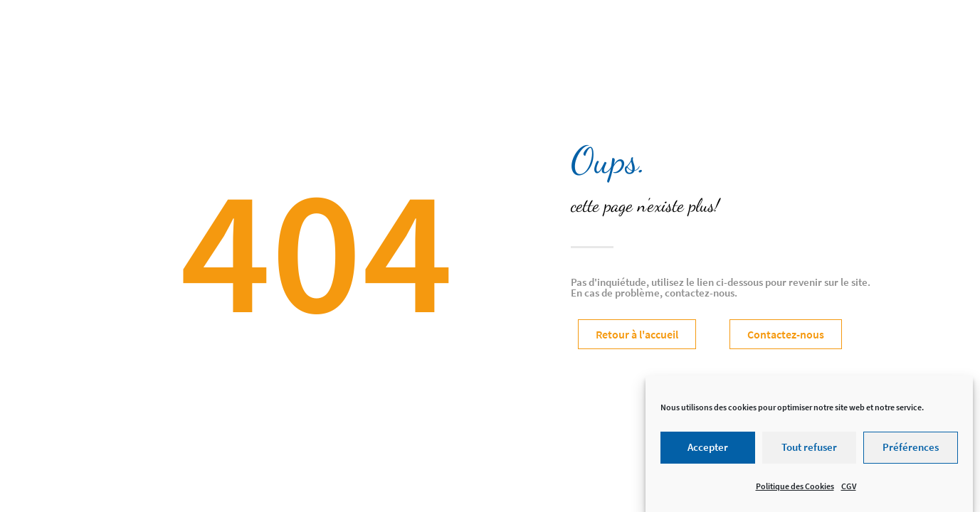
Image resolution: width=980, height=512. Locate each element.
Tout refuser (809, 451)
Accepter (708, 451)
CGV (849, 490)
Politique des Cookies (795, 490)
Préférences (911, 451)
